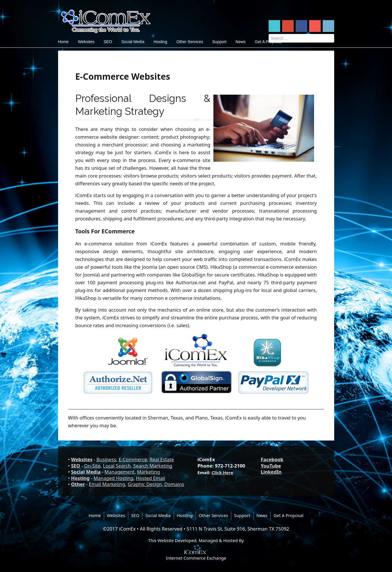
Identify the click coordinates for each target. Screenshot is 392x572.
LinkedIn (271, 472)
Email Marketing (107, 484)
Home (63, 42)
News (241, 42)
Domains (174, 484)
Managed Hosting (113, 478)
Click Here (222, 472)
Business (106, 459)
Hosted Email (150, 478)
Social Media (133, 42)
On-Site (92, 466)
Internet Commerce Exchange (196, 558)
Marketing (148, 472)
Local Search (117, 466)
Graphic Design (145, 484)
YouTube (271, 466)
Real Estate (162, 459)
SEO (108, 42)
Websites (86, 42)
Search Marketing (153, 466)
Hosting (160, 42)
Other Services (190, 42)
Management (120, 472)
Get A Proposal (288, 515)
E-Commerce (133, 459)
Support (219, 42)
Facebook (272, 459)
